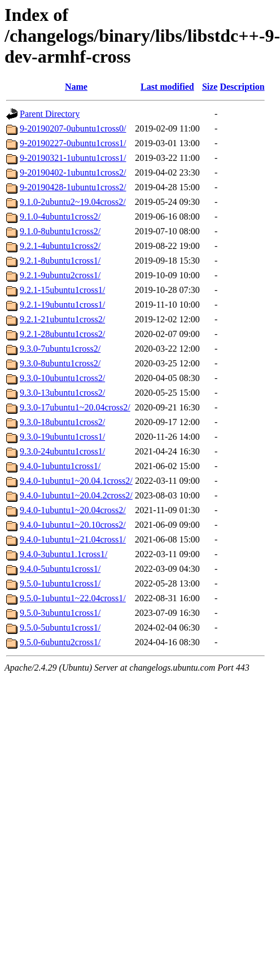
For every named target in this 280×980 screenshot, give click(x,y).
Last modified (167, 87)
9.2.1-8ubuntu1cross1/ (60, 261)
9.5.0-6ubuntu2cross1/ (60, 642)
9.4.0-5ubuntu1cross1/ (60, 569)
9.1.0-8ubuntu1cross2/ (60, 231)
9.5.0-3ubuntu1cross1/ (60, 613)
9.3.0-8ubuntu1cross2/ (60, 363)
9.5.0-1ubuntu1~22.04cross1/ (73, 598)
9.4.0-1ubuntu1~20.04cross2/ (73, 510)
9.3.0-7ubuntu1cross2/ (60, 349)
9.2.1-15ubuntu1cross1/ (62, 290)
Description (242, 87)
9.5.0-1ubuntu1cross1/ (60, 583)
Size (210, 87)
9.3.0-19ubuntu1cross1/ (62, 437)
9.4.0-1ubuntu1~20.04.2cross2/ (76, 495)
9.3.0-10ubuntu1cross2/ (62, 378)
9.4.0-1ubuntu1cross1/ (60, 466)
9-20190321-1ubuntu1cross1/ (73, 158)
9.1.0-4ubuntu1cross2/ (60, 216)
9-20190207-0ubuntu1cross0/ (73, 128)
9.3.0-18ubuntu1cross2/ (62, 422)
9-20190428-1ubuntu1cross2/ (73, 187)
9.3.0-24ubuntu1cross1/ (62, 451)
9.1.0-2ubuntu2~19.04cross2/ (73, 202)
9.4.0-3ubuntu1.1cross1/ (64, 554)
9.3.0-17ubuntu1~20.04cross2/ (75, 407)
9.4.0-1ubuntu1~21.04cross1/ (73, 539)
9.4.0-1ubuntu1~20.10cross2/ (73, 525)
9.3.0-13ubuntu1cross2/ (62, 393)
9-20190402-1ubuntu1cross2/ (73, 172)
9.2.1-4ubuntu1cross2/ (60, 246)
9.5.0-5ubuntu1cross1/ (60, 627)
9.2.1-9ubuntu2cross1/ (60, 275)
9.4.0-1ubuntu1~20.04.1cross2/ (76, 481)
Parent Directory (50, 114)
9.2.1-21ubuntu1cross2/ (62, 319)
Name (76, 87)
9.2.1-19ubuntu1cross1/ (62, 305)
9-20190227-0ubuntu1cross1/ (73, 143)
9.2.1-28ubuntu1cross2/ (62, 334)
